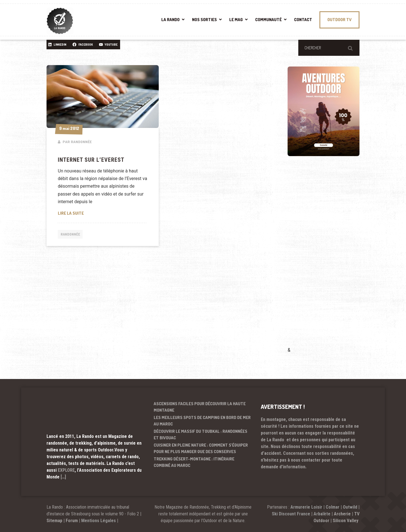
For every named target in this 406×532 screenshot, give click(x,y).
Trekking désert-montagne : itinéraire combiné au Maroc (194, 462)
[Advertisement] (330, 260)
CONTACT (303, 20)
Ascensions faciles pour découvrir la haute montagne (200, 407)
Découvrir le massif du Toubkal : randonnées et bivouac (200, 435)
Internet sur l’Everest (91, 160)
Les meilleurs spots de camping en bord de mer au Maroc (202, 421)
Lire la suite (95, 213)
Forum (72, 521)
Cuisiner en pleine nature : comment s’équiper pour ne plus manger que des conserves (201, 448)
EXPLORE (66, 470)
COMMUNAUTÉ (268, 20)
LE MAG (236, 20)
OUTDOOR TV (339, 20)
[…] (63, 477)
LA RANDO (170, 20)
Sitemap (54, 521)
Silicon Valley (346, 521)
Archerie (342, 514)
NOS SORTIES (204, 20)
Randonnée (71, 234)
